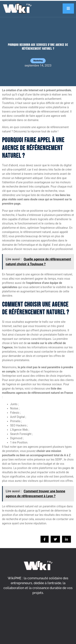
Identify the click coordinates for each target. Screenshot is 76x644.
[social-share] (45, 539)
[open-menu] (68, 9)
